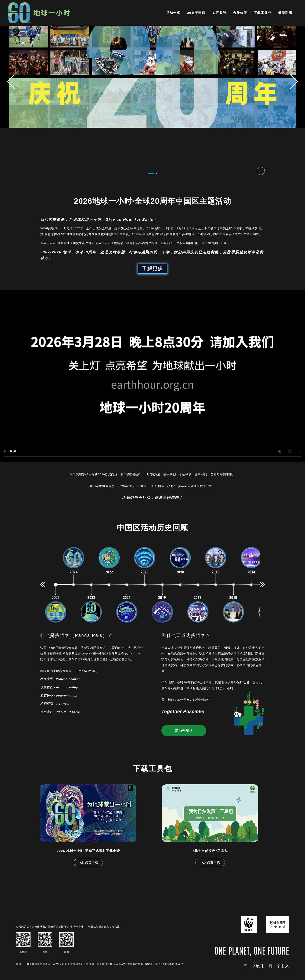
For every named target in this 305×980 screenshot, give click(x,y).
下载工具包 (263, 13)
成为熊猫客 (184, 730)
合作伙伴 (240, 13)
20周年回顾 (196, 13)
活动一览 (173, 13)
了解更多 (152, 268)
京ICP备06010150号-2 (169, 964)
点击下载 (89, 863)
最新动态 (285, 13)
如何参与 (219, 13)
